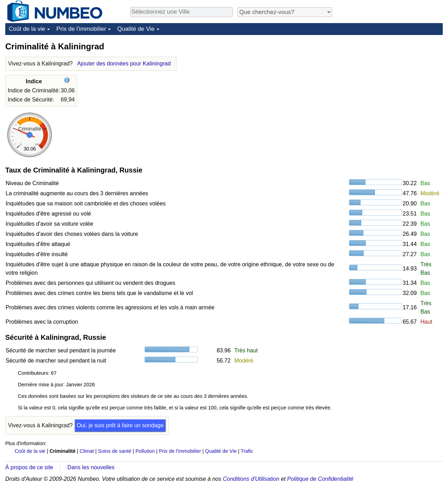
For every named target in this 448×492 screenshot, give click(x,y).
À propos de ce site (29, 467)
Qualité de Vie (136, 29)
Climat (87, 451)
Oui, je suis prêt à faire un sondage (120, 425)
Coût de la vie (27, 29)
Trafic (247, 451)
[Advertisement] (390, 85)
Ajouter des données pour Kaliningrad (124, 64)
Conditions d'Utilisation (251, 479)
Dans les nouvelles (91, 467)
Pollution (145, 451)
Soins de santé (115, 451)
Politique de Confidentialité (320, 479)
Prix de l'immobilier (81, 29)
